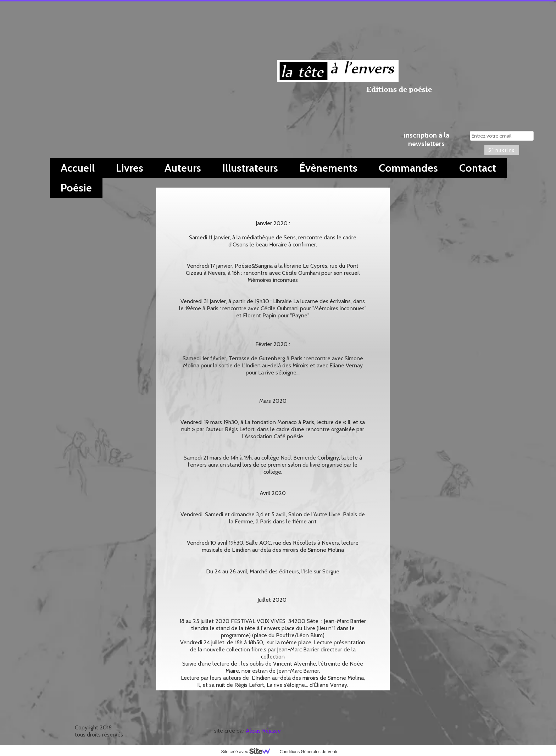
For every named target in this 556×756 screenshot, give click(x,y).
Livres (130, 168)
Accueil (78, 168)
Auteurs (183, 168)
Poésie (76, 188)
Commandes (408, 168)
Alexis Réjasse (263, 731)
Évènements (328, 168)
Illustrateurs (250, 168)
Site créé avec (248, 752)
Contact (478, 168)
